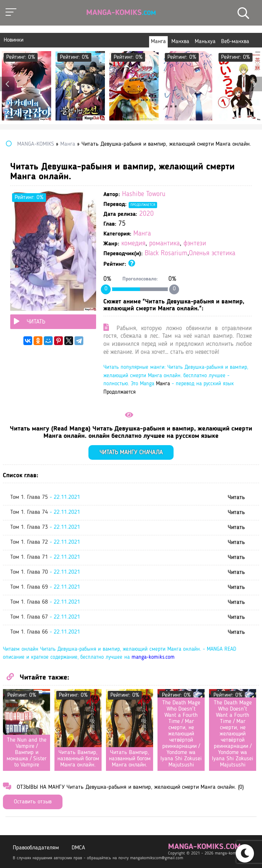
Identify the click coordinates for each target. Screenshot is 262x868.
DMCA (78, 848)
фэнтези (195, 244)
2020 (147, 214)
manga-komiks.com (153, 657)
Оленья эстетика (212, 254)
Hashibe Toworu (144, 194)
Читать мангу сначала (131, 453)
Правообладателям (36, 848)
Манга (142, 234)
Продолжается (143, 205)
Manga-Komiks (121, 13)
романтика (164, 244)
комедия (133, 244)
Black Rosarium (166, 254)
